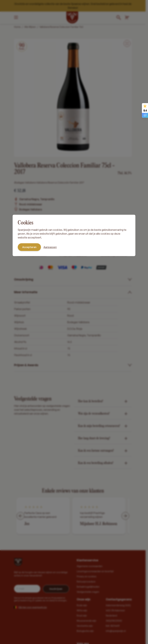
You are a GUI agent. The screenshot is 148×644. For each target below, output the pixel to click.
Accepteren (29, 247)
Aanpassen (50, 247)
